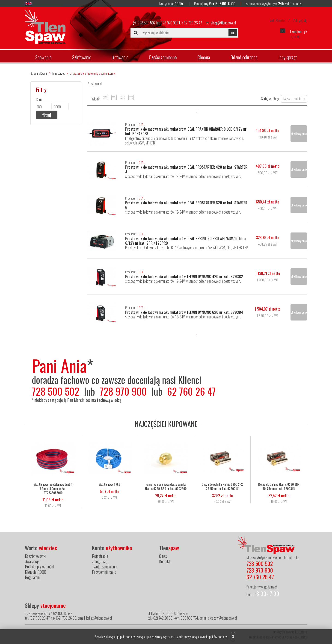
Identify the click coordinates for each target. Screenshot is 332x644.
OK (233, 33)
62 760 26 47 (193, 23)
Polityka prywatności (39, 567)
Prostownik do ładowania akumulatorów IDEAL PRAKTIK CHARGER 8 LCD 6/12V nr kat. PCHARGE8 (186, 131)
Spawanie (43, 57)
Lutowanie (120, 57)
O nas (163, 556)
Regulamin (32, 577)
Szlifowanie (82, 57)
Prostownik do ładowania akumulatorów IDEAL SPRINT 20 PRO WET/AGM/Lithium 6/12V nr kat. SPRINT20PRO (186, 241)
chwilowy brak (299, 134)
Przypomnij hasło (104, 572)
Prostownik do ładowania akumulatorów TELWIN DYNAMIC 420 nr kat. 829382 (184, 276)
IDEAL (141, 124)
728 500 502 (147, 23)
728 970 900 (170, 23)
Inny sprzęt (288, 57)
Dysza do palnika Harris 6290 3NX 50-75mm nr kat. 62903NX (279, 487)
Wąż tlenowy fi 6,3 (109, 485)
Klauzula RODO (36, 572)
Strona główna (39, 73)
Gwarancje (32, 561)
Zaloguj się (300, 21)
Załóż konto (277, 21)
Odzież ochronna (244, 57)
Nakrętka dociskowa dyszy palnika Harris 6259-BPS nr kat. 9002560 (166, 487)
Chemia (204, 57)
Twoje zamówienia (105, 567)
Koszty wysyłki (36, 556)
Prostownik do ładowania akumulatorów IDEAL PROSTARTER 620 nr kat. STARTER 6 (186, 205)
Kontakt (165, 561)
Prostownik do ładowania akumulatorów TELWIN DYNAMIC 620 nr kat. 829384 (184, 312)
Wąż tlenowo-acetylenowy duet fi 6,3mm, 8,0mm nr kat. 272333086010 (53, 489)
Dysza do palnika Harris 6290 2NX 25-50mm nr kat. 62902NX (222, 487)
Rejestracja (100, 556)
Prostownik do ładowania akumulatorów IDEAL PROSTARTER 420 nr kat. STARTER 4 (186, 169)
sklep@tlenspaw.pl (223, 23)
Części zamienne (163, 57)
